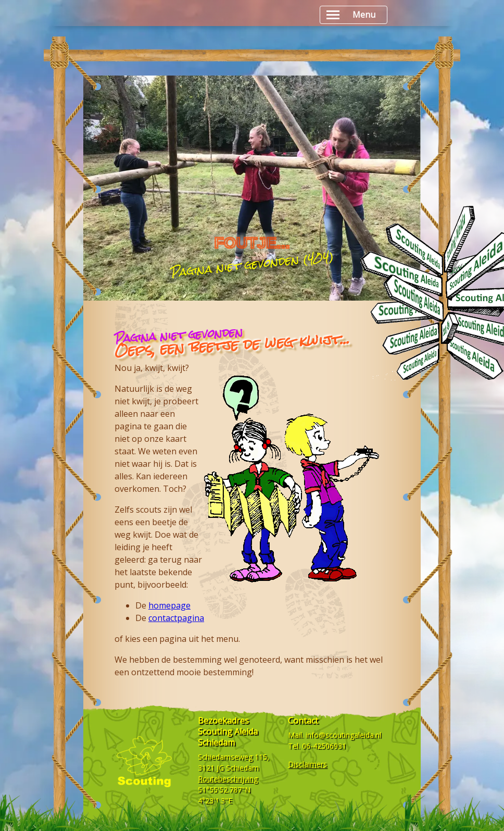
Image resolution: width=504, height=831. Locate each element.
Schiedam (242, 768)
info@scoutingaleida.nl (343, 735)
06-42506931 (324, 746)
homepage (169, 605)
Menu (351, 15)
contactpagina (176, 618)
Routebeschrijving (228, 779)
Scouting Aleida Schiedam (228, 737)
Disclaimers (307, 764)
